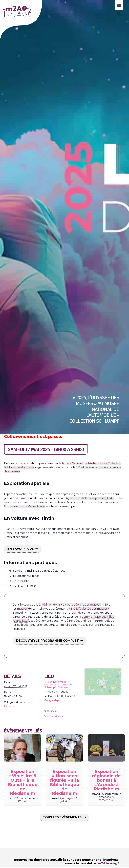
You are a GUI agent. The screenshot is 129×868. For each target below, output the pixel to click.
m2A (105, 605)
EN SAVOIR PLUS (21, 549)
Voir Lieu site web (55, 716)
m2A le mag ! (108, 863)
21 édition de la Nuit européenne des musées (70, 605)
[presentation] (23, 748)
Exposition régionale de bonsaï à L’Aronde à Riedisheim (106, 780)
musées (22, 609)
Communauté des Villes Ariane (25, 506)
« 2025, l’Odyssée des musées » (89, 609)
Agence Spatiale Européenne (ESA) (90, 498)
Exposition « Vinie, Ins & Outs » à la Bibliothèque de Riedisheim (23, 782)
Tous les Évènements (62, 817)
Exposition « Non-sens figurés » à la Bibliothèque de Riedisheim (64, 782)
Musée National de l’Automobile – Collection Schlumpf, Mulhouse (59, 685)
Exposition (10, 706)
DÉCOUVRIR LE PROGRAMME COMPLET (47, 641)
